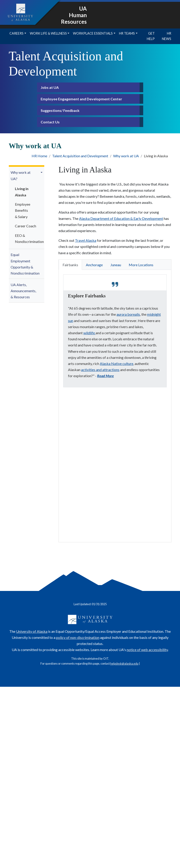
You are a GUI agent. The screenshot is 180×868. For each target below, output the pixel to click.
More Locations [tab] (141, 265)
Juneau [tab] (116, 265)
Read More (105, 376)
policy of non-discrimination (78, 637)
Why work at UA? (21, 175)
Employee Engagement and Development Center (81, 99)
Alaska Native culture (117, 363)
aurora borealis (128, 314)
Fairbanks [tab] (70, 265)
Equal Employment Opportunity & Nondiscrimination (25, 264)
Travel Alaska (86, 240)
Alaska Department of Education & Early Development (121, 218)
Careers (16, 33)
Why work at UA (126, 156)
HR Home (39, 156)
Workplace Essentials (93, 33)
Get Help (151, 36)
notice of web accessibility (147, 650)
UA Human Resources (74, 15)
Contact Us (50, 122)
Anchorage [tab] (94, 265)
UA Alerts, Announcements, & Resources (23, 291)
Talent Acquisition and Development (80, 156)
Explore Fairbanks (87, 296)
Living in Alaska (22, 192)
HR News (167, 36)
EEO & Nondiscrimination (27, 238)
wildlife (89, 333)
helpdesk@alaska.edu (124, 663)
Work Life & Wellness (48, 33)
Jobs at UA (50, 87)
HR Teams (127, 33)
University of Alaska (32, 631)
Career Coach (26, 226)
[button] (42, 172)
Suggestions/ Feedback (60, 110)
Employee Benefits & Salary (23, 210)
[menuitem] (27, 208)
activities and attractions (100, 370)
